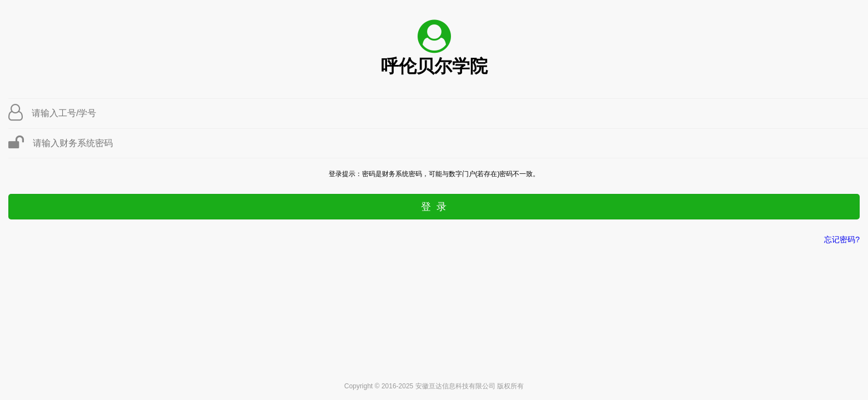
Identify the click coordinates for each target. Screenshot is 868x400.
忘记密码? (842, 239)
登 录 (434, 207)
